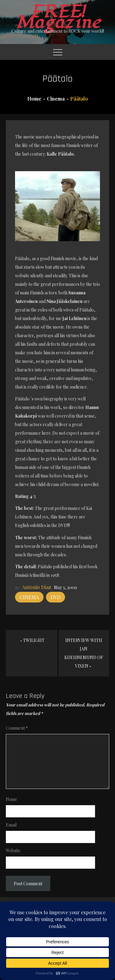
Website (13, 851)
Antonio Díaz (36, 587)
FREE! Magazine (58, 17)
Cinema (29, 597)
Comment (17, 728)
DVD (56, 597)
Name (11, 799)
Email (11, 825)
